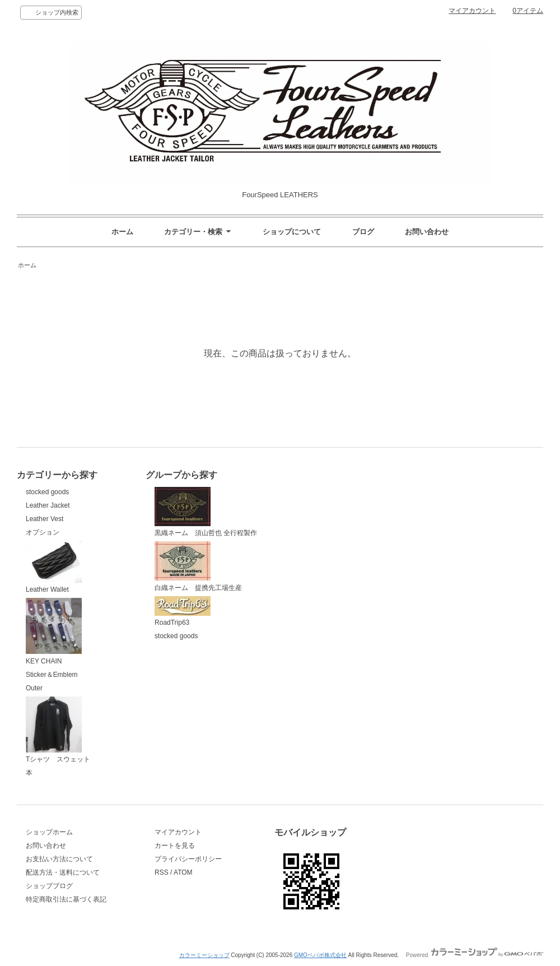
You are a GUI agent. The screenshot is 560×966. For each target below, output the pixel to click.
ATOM (183, 872)
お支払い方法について (59, 859)
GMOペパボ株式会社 (320, 955)
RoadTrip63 (183, 612)
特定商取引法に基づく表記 (66, 899)
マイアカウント (472, 11)
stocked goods (47, 492)
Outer (34, 688)
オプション (43, 532)
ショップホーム (49, 832)
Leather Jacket (48, 505)
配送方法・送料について (63, 872)
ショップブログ (49, 886)
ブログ (363, 232)
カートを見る (175, 846)
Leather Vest (45, 519)
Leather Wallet (54, 567)
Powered (475, 955)
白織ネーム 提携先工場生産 (198, 566)
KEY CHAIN (54, 631)
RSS (162, 872)
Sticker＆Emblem (52, 675)
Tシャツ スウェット (58, 730)
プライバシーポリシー (188, 859)
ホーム (122, 232)
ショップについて (292, 232)
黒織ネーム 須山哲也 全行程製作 (206, 512)
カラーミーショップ (204, 955)
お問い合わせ (427, 232)
